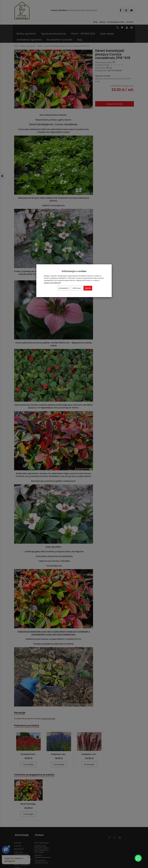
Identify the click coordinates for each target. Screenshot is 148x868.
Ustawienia (63, 288)
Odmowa (77, 288)
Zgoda (88, 288)
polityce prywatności (52, 283)
